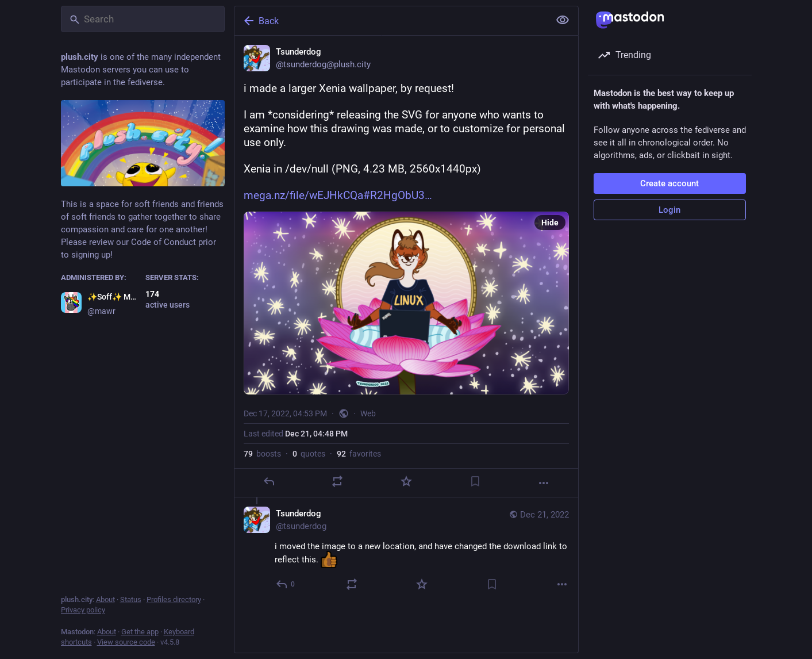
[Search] (143, 19)
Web (368, 413)
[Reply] (268, 481)
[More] (544, 483)
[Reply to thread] (286, 584)
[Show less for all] (563, 20)
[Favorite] (406, 481)
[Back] (391, 21)
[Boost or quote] (337, 481)
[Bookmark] (475, 481)
